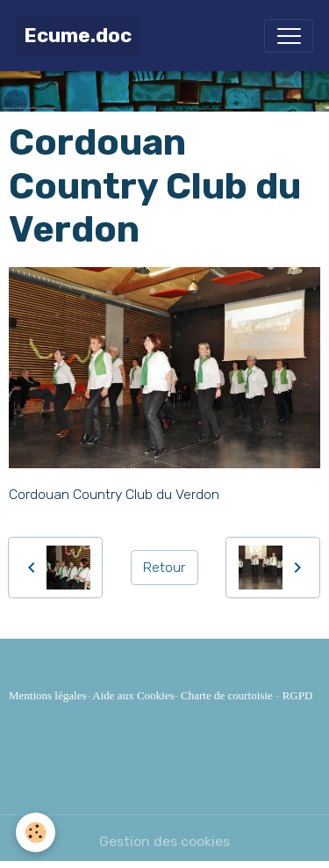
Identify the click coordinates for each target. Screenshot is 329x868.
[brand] (78, 36)
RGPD (298, 695)
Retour (164, 567)
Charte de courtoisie (227, 695)
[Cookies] (36, 832)
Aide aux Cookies (133, 695)
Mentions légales (47, 695)
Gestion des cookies (164, 841)
